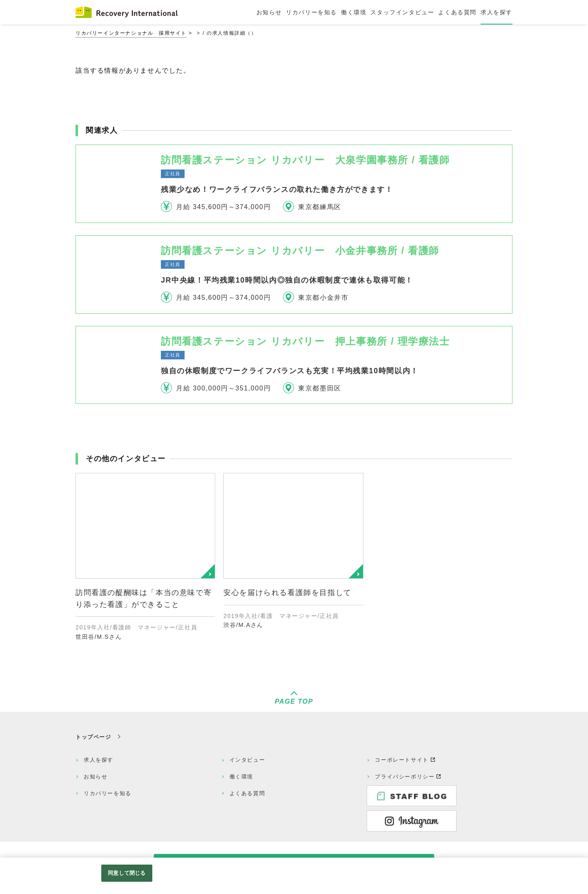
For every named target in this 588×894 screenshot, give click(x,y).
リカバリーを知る (108, 793)
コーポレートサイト (402, 760)
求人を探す (99, 760)
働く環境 (241, 777)
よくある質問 (247, 793)
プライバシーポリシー (405, 777)
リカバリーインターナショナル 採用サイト (131, 33)
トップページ (94, 737)
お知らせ (96, 777)
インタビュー (247, 760)
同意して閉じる (127, 873)
